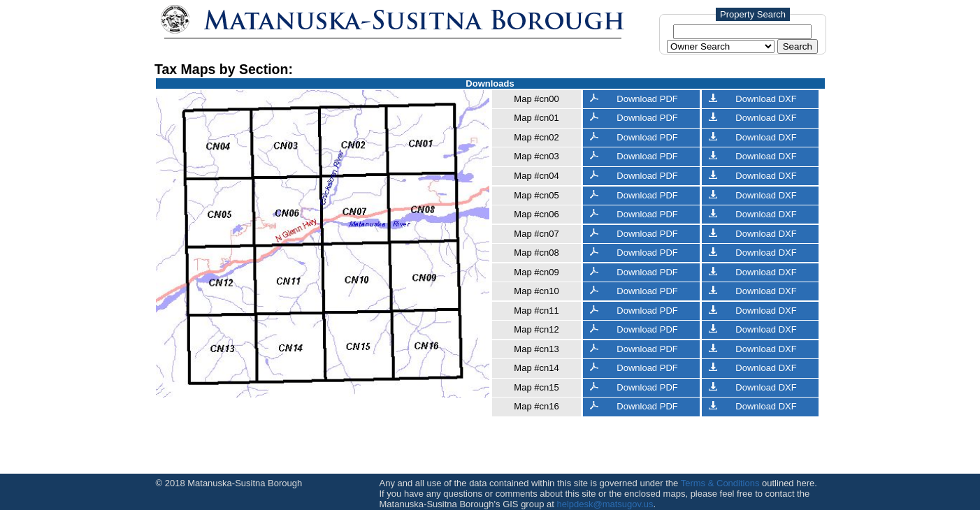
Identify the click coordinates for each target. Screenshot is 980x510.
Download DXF (753, 99)
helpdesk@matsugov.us (605, 504)
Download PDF (634, 99)
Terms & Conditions (720, 483)
